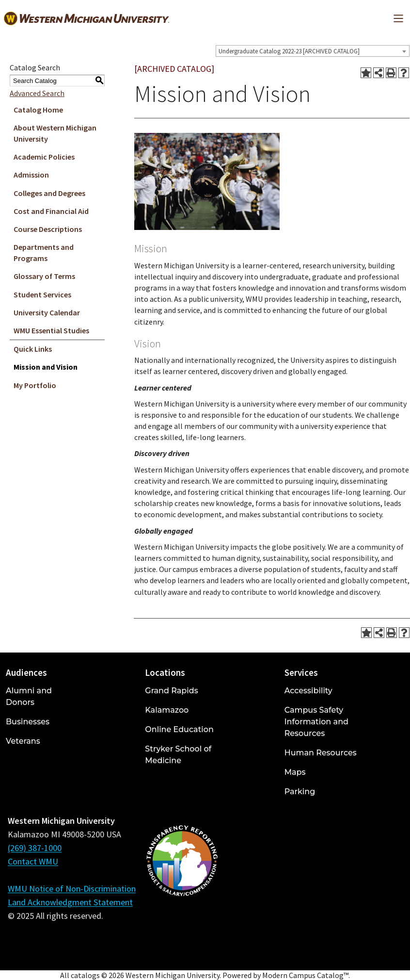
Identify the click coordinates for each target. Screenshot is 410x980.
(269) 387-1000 (35, 848)
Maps (295, 772)
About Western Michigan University (55, 133)
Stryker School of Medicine (178, 755)
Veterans (23, 741)
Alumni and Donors (29, 696)
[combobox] (313, 51)
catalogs (85, 975)
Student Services (42, 294)
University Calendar (47, 312)
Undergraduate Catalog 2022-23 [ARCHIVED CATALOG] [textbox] (289, 51)
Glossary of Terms (44, 276)
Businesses (28, 722)
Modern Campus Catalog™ (305, 975)
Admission (31, 175)
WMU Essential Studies (51, 330)
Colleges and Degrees (49, 193)
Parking (300, 792)
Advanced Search (37, 93)
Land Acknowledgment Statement (70, 902)
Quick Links (33, 349)
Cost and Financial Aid (51, 211)
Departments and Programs (44, 253)
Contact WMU (33, 861)
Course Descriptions (48, 229)
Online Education (179, 729)
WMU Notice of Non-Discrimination (72, 889)
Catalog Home (38, 110)
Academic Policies (44, 157)
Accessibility (308, 691)
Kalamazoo (167, 710)
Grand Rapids (171, 691)
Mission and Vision (46, 367)
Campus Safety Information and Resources (316, 722)
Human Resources (321, 753)
